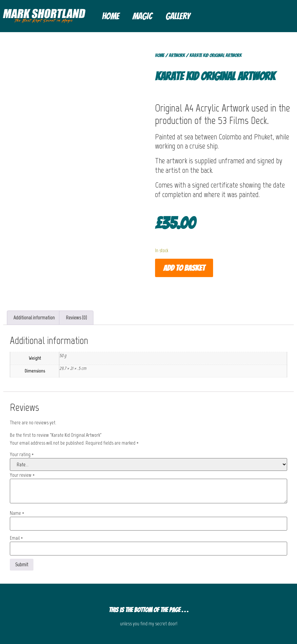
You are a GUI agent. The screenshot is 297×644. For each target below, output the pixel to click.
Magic (142, 16)
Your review (22, 475)
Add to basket (184, 268)
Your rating (22, 454)
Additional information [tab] (34, 318)
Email (16, 538)
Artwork (177, 55)
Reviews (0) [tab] (76, 318)
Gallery (178, 16)
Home (111, 16)
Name (17, 513)
